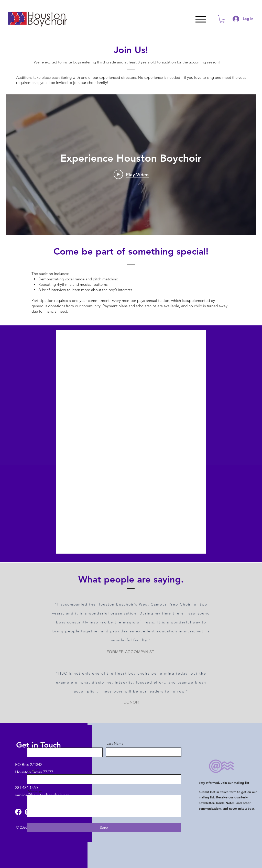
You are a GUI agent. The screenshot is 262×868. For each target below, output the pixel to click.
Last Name (115, 743)
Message (35, 791)
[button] (222, 19)
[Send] (104, 828)
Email (32, 770)
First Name (36, 743)
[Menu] (200, 19)
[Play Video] (131, 174)
